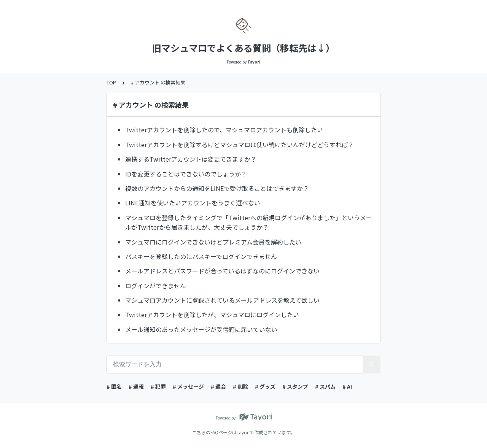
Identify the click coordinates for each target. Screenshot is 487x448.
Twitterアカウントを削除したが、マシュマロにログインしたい (212, 315)
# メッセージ (188, 386)
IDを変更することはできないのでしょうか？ (186, 174)
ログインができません (156, 286)
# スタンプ (295, 386)
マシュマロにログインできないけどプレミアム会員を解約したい (213, 242)
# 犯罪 (158, 386)
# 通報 (136, 386)
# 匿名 (114, 386)
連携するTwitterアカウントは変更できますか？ (191, 159)
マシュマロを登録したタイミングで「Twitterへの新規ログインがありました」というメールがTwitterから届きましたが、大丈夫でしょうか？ (249, 222)
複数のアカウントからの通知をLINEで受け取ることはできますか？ (217, 188)
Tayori (243, 432)
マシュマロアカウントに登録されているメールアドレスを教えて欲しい (222, 300)
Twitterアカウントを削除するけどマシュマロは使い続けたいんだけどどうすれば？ (240, 145)
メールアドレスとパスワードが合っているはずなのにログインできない (222, 271)
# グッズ (265, 386)
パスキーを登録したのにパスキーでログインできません (201, 256)
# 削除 (240, 386)
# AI (347, 386)
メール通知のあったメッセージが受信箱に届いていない (201, 329)
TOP (111, 82)
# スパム (325, 386)
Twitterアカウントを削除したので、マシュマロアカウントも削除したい (224, 130)
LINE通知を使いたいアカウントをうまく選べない (193, 203)
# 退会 (218, 386)
